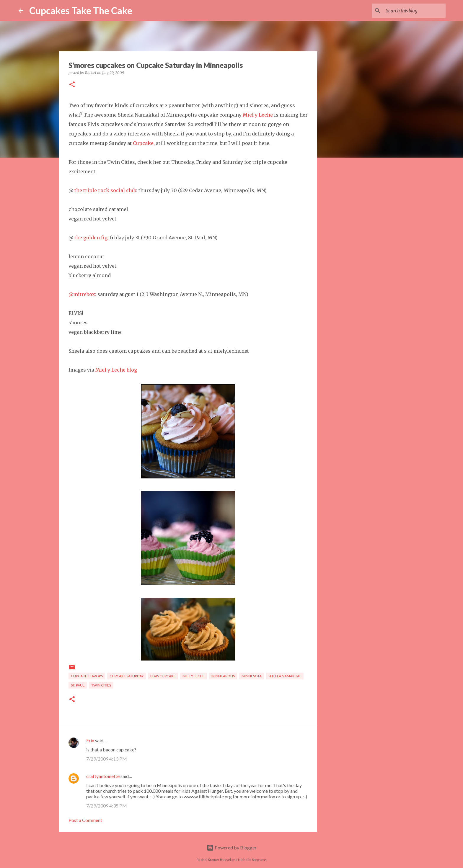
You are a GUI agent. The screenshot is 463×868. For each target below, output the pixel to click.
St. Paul (78, 685)
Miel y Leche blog (116, 370)
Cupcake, (144, 143)
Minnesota (252, 676)
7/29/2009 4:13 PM (107, 759)
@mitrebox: (82, 294)
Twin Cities (101, 685)
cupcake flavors (87, 676)
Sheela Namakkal (285, 676)
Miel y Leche (258, 115)
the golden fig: (92, 238)
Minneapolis (223, 676)
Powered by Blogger (232, 847)
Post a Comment (85, 820)
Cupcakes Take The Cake (81, 10)
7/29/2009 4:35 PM (107, 806)
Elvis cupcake (163, 676)
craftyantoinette (103, 776)
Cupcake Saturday (127, 676)
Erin (90, 740)
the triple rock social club (105, 190)
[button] (72, 85)
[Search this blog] (415, 11)
